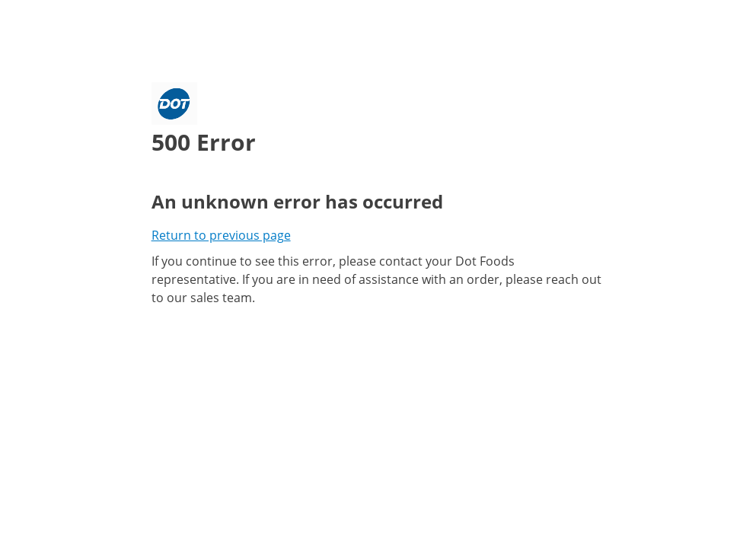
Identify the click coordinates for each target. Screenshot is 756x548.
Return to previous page (221, 235)
